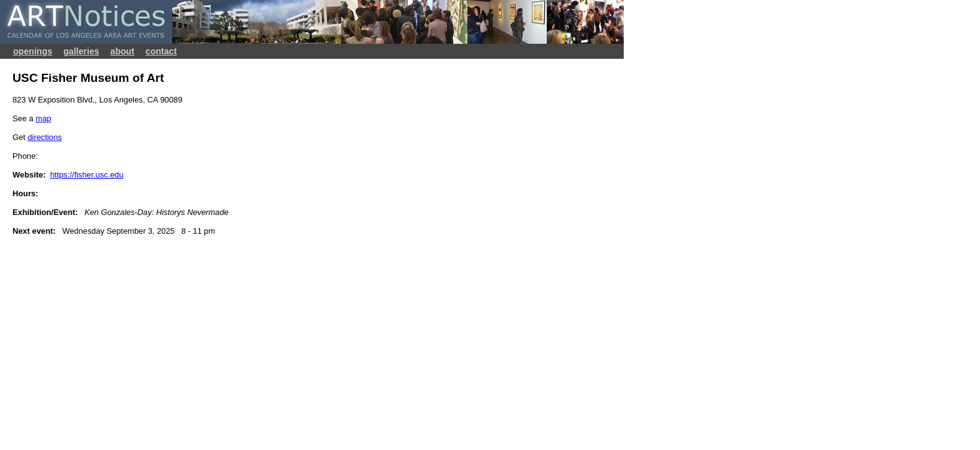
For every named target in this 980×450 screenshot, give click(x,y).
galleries (82, 51)
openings (33, 51)
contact (161, 51)
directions (45, 137)
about (122, 51)
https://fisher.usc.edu (87, 175)
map (43, 118)
